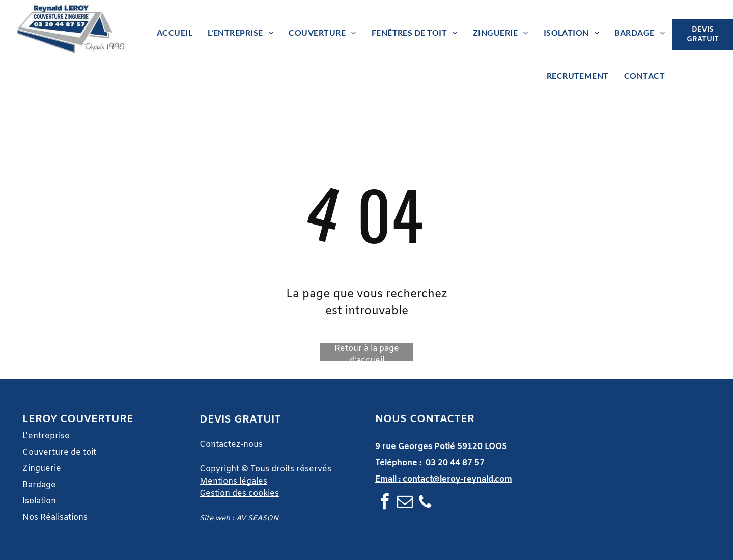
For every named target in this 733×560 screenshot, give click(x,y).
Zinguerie (42, 469)
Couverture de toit (59, 452)
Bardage (40, 485)
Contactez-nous (231, 445)
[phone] (425, 503)
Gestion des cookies (239, 494)
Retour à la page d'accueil (367, 352)
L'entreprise (46, 436)
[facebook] (384, 503)
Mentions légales (233, 481)
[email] (405, 503)
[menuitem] (175, 33)
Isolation (39, 501)
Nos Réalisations (55, 517)
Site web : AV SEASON (239, 519)
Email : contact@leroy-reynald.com (444, 479)
